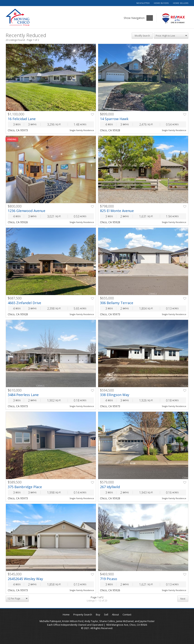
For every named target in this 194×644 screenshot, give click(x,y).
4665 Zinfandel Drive (24, 303)
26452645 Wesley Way (25, 579)
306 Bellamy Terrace (117, 303)
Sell (106, 614)
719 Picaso (109, 579)
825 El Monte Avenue (117, 211)
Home (66, 614)
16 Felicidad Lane (22, 119)
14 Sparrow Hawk (114, 119)
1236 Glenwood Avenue (27, 211)
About (115, 614)
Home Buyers (161, 3)
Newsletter (143, 3)
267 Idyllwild (110, 487)
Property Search (83, 614)
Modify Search (142, 36)
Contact (127, 614)
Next (183, 599)
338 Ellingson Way (115, 395)
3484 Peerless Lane (23, 395)
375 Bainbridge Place (25, 487)
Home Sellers (181, 3)
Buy (98, 614)
